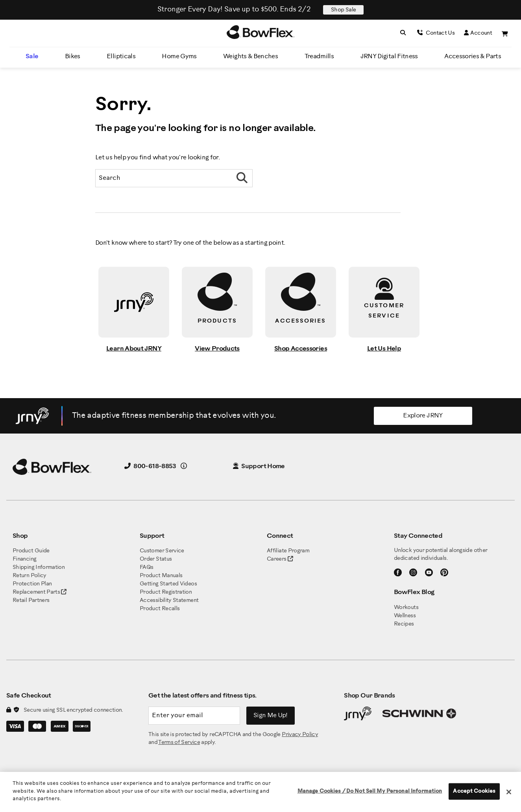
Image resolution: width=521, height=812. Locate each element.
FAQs (146, 567)
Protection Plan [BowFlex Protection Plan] (32, 584)
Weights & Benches (250, 56)
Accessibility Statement (169, 601)
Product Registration (166, 592)
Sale (32, 56)
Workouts (406, 608)
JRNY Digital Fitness (389, 56)
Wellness (405, 616)
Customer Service (162, 551)
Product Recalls (160, 609)
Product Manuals (161, 576)
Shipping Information (39, 567)
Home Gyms (179, 56)
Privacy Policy (300, 735)
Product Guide (31, 551)
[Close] (509, 792)
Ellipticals (121, 56)
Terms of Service (179, 743)
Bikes (73, 56)
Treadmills (319, 56)
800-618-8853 (150, 466)
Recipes (404, 624)
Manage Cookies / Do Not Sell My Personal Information (370, 791)
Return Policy (30, 576)
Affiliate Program (288, 551)
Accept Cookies (474, 791)
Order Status (156, 559)
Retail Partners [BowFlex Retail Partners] (31, 601)
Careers (277, 559)
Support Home (259, 466)
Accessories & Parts (473, 56)
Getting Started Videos (168, 584)
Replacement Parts (40, 592)
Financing (24, 559)
